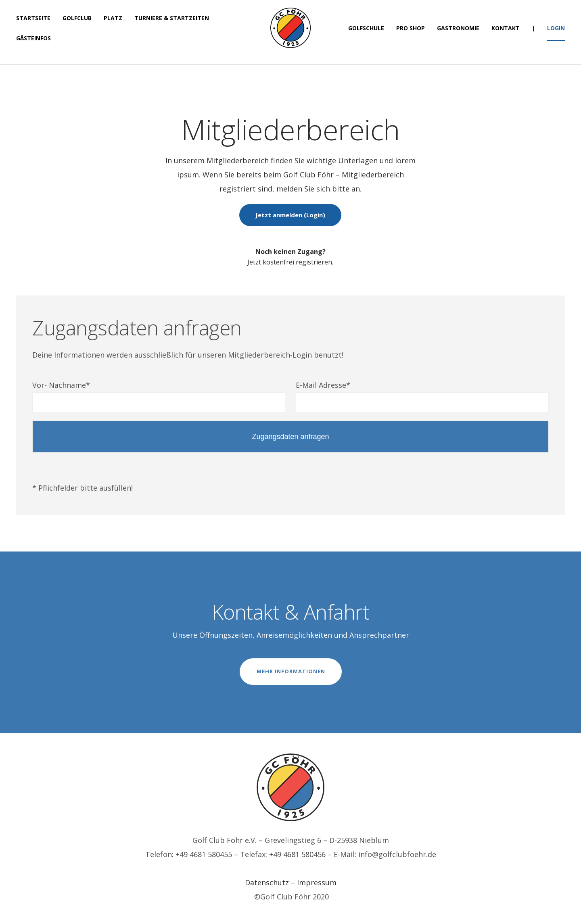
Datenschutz (267, 882)
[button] (564, 11)
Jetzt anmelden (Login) (290, 215)
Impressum (317, 882)
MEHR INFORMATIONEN (291, 671)
